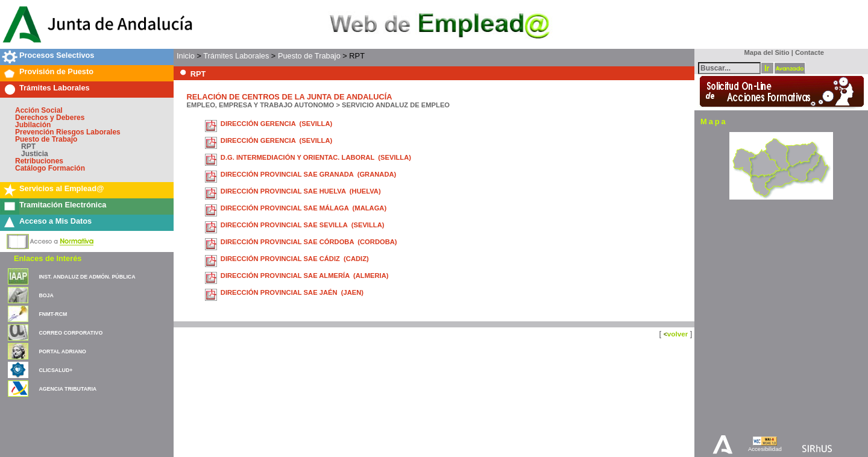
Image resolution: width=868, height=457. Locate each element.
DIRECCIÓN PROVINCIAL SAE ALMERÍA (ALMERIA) (305, 276)
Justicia (35, 154)
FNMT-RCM (53, 314)
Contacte (810, 52)
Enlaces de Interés (48, 258)
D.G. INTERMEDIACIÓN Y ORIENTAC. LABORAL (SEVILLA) (316, 157)
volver (678, 334)
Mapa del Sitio (764, 52)
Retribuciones (39, 161)
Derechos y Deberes (50, 118)
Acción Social (39, 110)
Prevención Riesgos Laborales (68, 132)
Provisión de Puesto (56, 71)
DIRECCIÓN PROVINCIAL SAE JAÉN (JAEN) (292, 292)
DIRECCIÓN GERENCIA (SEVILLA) (276, 124)
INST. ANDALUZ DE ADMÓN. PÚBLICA (87, 277)
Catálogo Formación (50, 168)
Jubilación (33, 125)
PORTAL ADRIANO (62, 351)
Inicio (186, 56)
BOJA (46, 295)
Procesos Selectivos (57, 55)
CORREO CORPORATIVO (71, 333)
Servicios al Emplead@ (62, 188)
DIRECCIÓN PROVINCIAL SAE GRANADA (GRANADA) (309, 174)
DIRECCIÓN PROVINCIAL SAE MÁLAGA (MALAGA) (303, 208)
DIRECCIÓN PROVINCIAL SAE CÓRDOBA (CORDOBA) (309, 242)
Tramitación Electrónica (63, 205)
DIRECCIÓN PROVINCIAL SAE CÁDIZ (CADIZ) (295, 259)
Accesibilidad (765, 449)
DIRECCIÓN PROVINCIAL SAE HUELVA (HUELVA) (301, 191)
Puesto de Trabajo (46, 139)
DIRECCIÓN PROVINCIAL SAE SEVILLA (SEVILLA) (303, 225)
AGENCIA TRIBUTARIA (68, 389)
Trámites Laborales (55, 88)
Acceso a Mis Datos (55, 221)
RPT (28, 147)
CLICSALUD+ (55, 370)
